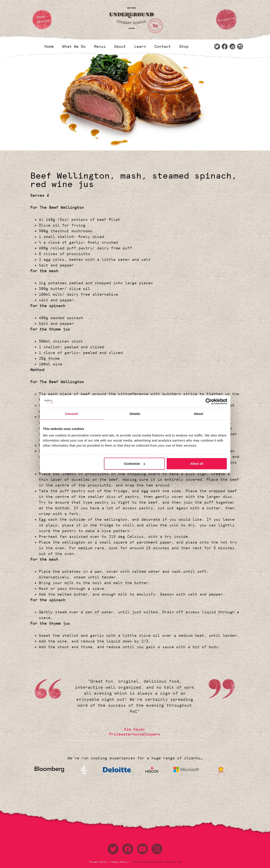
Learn (140, 46)
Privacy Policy (99, 862)
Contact (163, 46)
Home (49, 46)
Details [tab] (135, 413)
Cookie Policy (119, 862)
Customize (134, 464)
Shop (184, 46)
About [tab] (199, 413)
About (120, 46)
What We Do (74, 46)
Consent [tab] (71, 413)
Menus (100, 46)
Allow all (197, 464)
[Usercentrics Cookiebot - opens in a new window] (209, 401)
